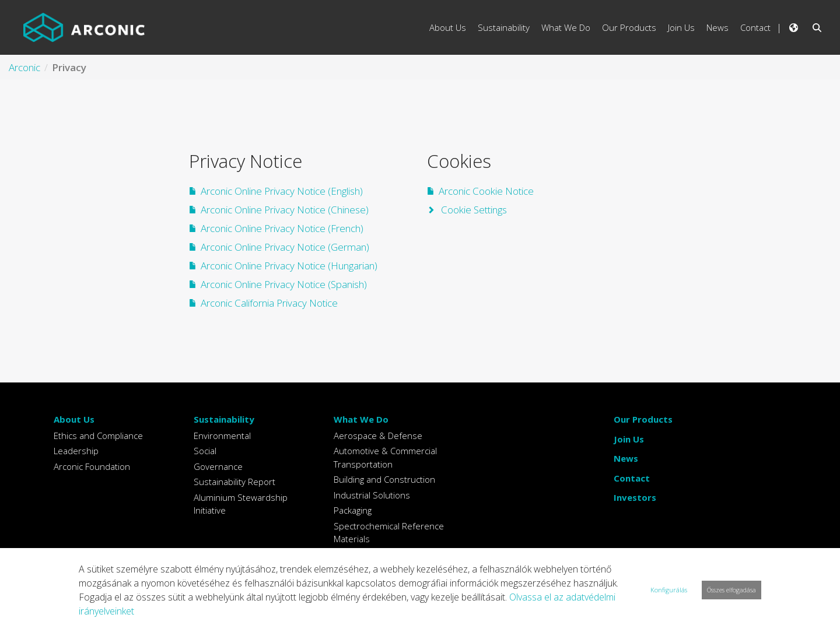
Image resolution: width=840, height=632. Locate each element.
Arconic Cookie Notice (486, 191)
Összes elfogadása (731, 590)
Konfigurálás (669, 590)
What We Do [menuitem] (566, 27)
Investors (635, 497)
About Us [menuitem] (448, 27)
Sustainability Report (235, 482)
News (626, 458)
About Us (74, 419)
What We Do (361, 419)
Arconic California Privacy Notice (269, 303)
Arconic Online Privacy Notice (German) (285, 247)
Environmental (222, 436)
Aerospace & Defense (378, 436)
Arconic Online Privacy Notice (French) (282, 228)
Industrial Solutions (372, 495)
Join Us (629, 439)
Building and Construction (384, 479)
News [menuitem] (717, 27)
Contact (632, 478)
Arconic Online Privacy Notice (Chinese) (285, 210)
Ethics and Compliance (98, 436)
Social (205, 451)
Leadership (76, 451)
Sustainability (224, 419)
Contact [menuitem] (755, 27)
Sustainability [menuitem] (504, 27)
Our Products (643, 419)
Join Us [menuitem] (681, 27)
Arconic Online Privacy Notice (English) (282, 191)
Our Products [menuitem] (629, 27)
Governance (218, 466)
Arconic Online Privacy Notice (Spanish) (284, 284)
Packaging (353, 510)
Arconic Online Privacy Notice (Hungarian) (289, 266)
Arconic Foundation (92, 466)
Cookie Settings (473, 210)
